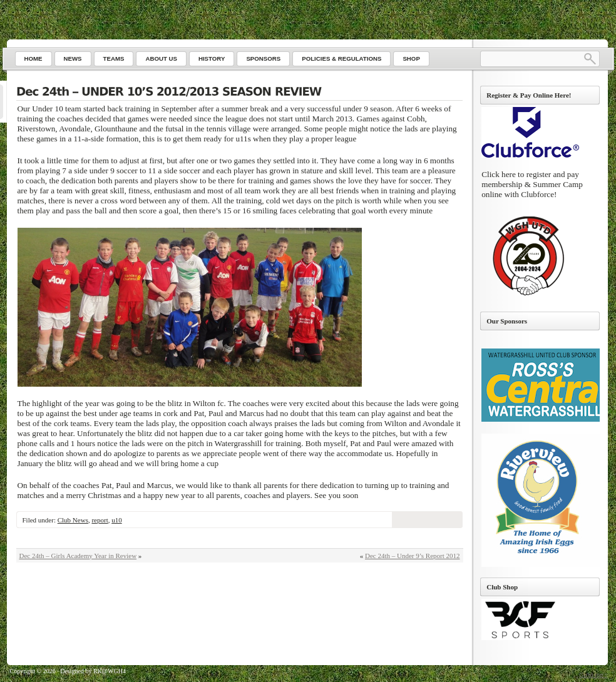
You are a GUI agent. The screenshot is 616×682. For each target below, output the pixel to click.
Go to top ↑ (593, 675)
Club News (73, 520)
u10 (117, 520)
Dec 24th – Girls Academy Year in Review (78, 556)
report (100, 520)
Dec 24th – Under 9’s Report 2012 (413, 556)
